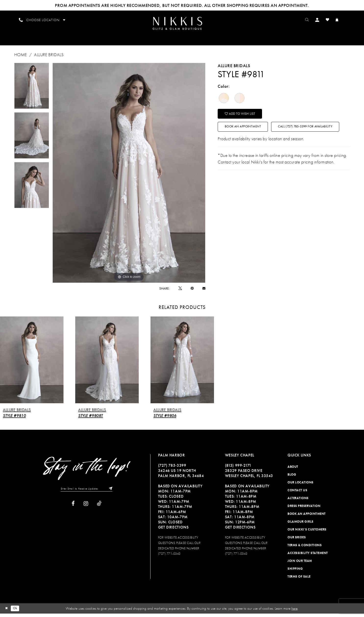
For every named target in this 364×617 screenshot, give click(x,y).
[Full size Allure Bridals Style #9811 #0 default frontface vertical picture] (129, 176)
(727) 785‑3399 (172, 469)
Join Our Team (300, 564)
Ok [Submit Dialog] (17, 612)
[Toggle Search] (312, 19)
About (293, 470)
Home (21, 58)
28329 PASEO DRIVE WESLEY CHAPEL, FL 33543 (249, 477)
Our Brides (297, 541)
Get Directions (173, 531)
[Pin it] (192, 292)
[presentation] (32, 363)
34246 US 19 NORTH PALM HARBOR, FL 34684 (181, 477)
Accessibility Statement (308, 556)
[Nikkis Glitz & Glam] (182, 25)
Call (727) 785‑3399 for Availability (260, 149)
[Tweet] (180, 292)
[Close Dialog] (7, 612)
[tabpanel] (32, 89)
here (295, 612)
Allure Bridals (49, 58)
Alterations (298, 501)
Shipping (295, 572)
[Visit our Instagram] (86, 508)
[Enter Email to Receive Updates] (87, 492)
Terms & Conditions (305, 548)
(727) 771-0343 (169, 557)
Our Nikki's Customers (307, 533)
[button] (323, 19)
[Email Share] (204, 292)
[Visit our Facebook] (73, 508)
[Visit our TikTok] (99, 508)
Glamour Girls (301, 525)
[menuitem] (182, 25)
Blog (292, 478)
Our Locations (301, 486)
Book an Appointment (249, 134)
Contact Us (297, 494)
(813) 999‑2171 (238, 469)
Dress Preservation (304, 509)
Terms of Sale (299, 580)
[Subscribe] (113, 492)
